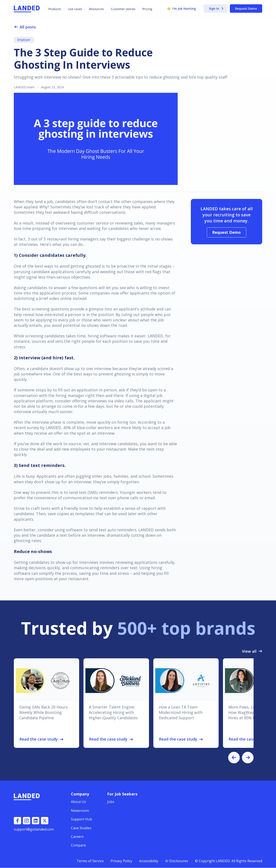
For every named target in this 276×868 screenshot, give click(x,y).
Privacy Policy (121, 861)
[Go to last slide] (234, 758)
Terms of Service (90, 861)
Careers (77, 837)
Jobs (111, 802)
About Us (78, 802)
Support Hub (82, 819)
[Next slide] (248, 758)
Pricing (147, 9)
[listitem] (46, 703)
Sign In (216, 9)
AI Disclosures (177, 861)
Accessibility (149, 861)
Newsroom (80, 811)
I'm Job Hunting (181, 9)
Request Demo (246, 9)
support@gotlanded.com (34, 829)
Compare (78, 845)
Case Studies (81, 828)
